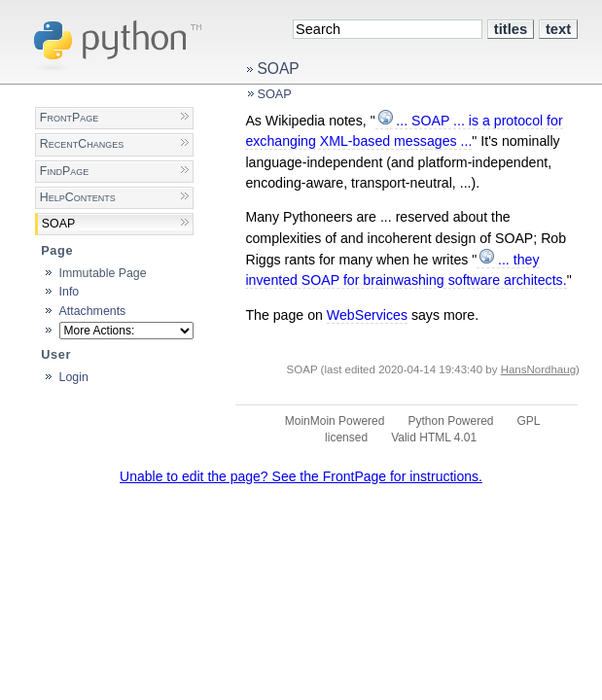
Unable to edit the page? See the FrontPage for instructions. (301, 476)
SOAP (278, 69)
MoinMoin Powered (335, 421)
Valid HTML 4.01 (434, 437)
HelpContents (78, 197)
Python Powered (450, 421)
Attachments (93, 311)
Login (74, 377)
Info (70, 292)
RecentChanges (82, 144)
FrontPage (69, 118)
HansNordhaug (538, 369)
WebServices (367, 315)
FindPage (64, 171)
